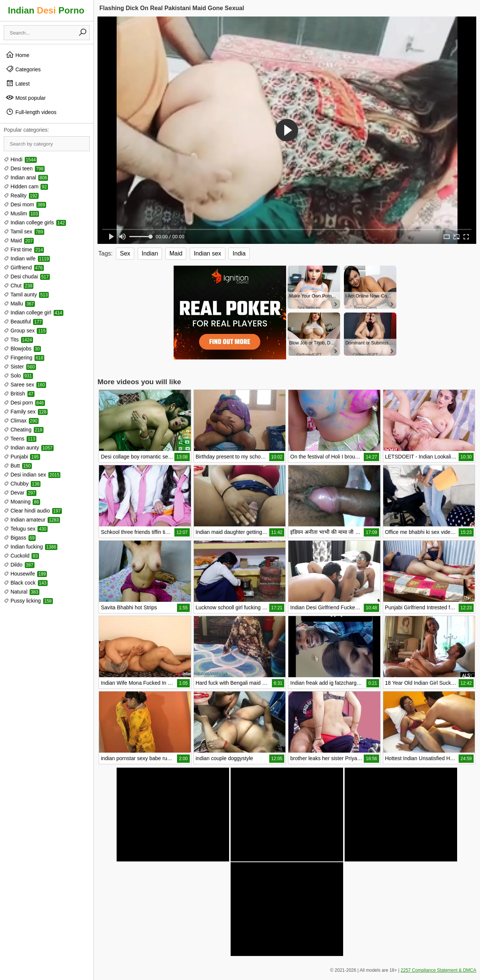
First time (24, 250)
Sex (125, 253)
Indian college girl (34, 313)
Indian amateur (32, 520)
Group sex (25, 331)
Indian (150, 253)
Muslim (21, 213)
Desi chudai (27, 277)
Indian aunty (29, 448)
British (19, 394)
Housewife (25, 574)
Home (17, 55)
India (239, 253)
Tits (18, 340)
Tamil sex (24, 231)
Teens (20, 439)
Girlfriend (24, 268)
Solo (18, 376)
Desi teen (24, 168)
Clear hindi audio (33, 511)
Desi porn (24, 403)
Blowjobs (22, 349)
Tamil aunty (26, 295)
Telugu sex (26, 529)
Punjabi (22, 457)
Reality (21, 195)
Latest (18, 83)
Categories (23, 69)
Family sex (26, 412)
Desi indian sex (32, 475)
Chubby (22, 484)
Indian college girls (35, 222)
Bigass (20, 538)
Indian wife (27, 259)
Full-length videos (31, 112)
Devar (20, 493)
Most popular (26, 98)
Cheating (24, 430)
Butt (18, 466)
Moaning (22, 502)
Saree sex (25, 385)
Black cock (26, 583)
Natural (22, 592)
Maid (19, 240)
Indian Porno (46, 10)
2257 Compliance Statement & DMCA (439, 970)
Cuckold (21, 556)
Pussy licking (28, 601)
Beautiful (23, 322)
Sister (20, 367)
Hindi (20, 159)
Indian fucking (31, 547)
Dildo (19, 565)
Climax (21, 421)
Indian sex (208, 253)
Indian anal (26, 177)
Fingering (24, 358)
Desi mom (25, 204)
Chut (19, 286)
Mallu (19, 304)
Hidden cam (26, 186)
